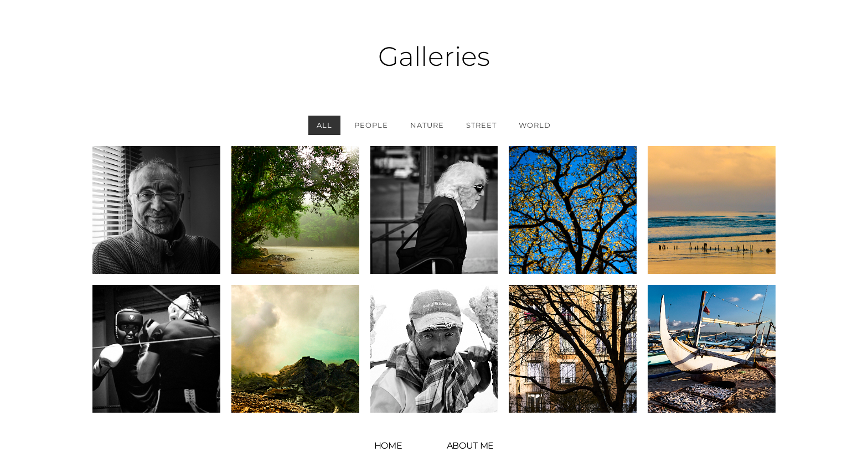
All (324, 125)
